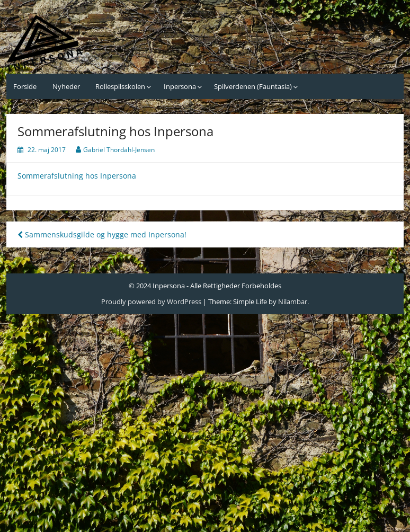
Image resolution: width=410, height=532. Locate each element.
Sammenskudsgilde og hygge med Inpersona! (102, 234)
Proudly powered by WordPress (151, 302)
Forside (25, 86)
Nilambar (293, 302)
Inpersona (180, 86)
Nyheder (66, 86)
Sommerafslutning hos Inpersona (77, 176)
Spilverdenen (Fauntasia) (253, 86)
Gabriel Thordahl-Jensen (119, 150)
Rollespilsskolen (120, 86)
